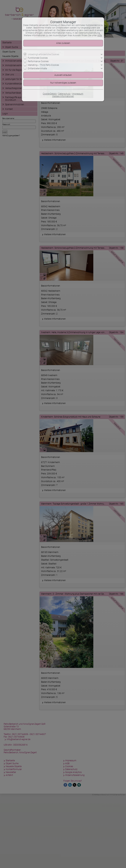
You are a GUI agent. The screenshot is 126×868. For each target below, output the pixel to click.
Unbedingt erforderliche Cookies (43, 54)
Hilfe (100, 35)
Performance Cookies (38, 61)
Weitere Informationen (63, 96)
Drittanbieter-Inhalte (37, 69)
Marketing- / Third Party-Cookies (43, 65)
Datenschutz (64, 94)
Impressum (78, 94)
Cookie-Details (50, 94)
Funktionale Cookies (38, 58)
